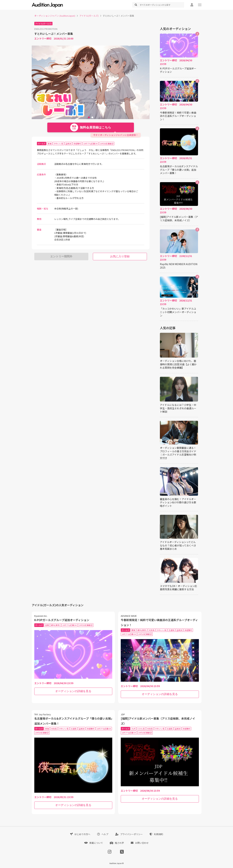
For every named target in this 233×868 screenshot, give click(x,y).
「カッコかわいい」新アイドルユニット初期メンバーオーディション (178, 312)
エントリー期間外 (61, 256)
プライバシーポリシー (129, 834)
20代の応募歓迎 (107, 144)
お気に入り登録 (120, 256)
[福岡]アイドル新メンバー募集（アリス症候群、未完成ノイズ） (179, 219)
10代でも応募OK (91, 144)
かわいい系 (58, 144)
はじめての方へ (80, 834)
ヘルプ (103, 834)
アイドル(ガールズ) (89, 16)
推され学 (117, 843)
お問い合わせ (140, 843)
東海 (50, 144)
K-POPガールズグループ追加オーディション (178, 70)
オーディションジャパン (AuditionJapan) (55, 16)
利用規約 (156, 834)
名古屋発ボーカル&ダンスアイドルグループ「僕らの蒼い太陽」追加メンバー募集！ (179, 170)
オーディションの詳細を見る (73, 691)
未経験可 (77, 144)
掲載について (94, 843)
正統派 (68, 144)
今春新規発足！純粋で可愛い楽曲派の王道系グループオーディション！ (178, 116)
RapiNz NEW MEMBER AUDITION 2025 (179, 266)
